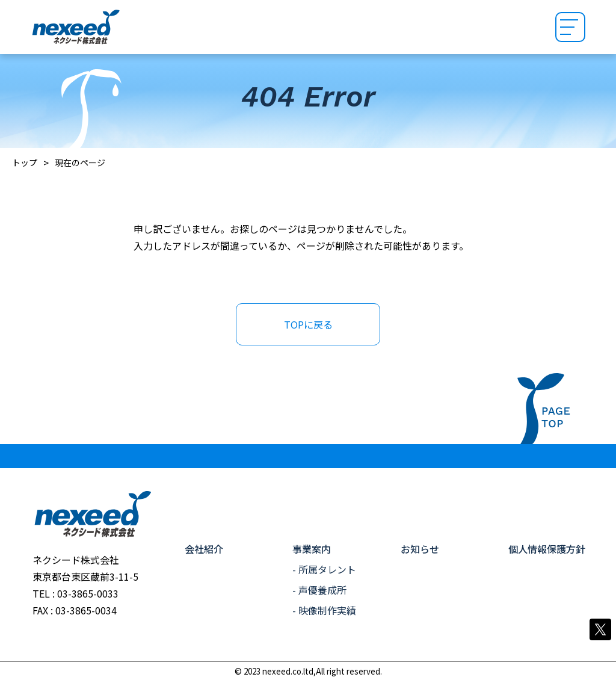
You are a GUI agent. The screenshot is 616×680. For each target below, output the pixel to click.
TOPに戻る (308, 324)
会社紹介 (204, 549)
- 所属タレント (324, 569)
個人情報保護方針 (547, 549)
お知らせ (420, 549)
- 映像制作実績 (324, 610)
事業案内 (312, 549)
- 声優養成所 (319, 590)
